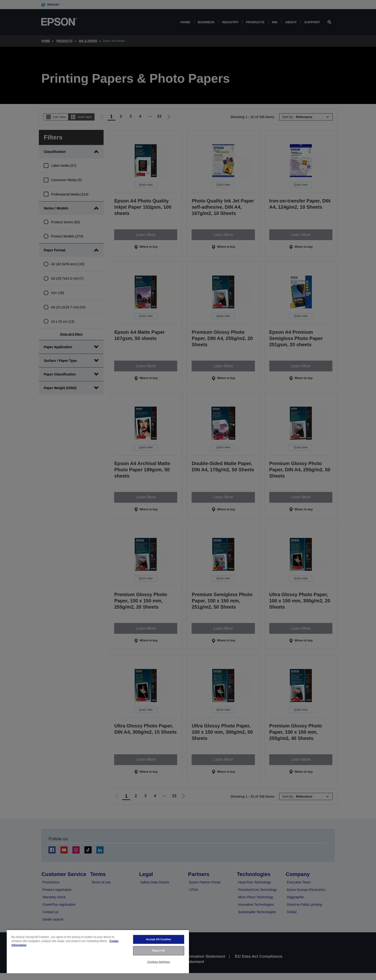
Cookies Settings (159, 962)
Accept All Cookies (159, 939)
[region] (98, 951)
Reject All (159, 951)
